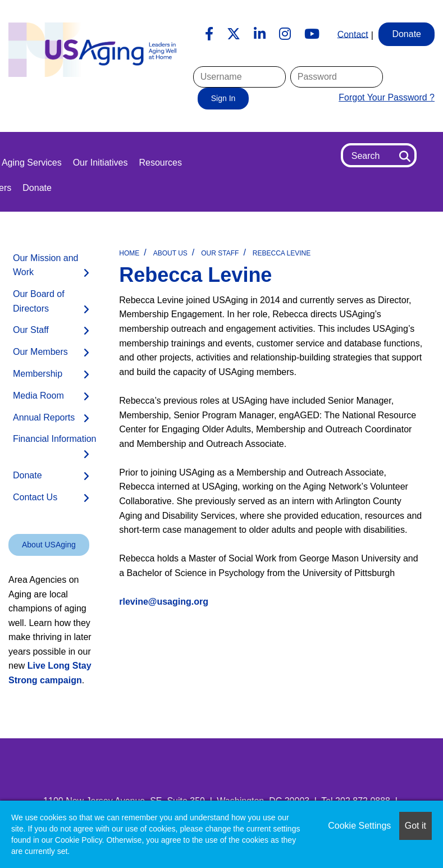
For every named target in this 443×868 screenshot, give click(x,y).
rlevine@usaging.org (164, 602)
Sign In (223, 98)
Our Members (40, 352)
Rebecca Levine (282, 253)
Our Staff (220, 253)
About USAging (49, 545)
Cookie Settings (359, 826)
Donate (37, 188)
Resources (160, 163)
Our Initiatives (101, 163)
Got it (415, 826)
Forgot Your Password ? (387, 97)
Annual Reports (44, 417)
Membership (38, 374)
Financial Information (55, 439)
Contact (353, 34)
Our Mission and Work (46, 265)
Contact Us (35, 497)
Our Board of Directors (39, 301)
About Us (170, 253)
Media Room (38, 396)
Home (129, 253)
